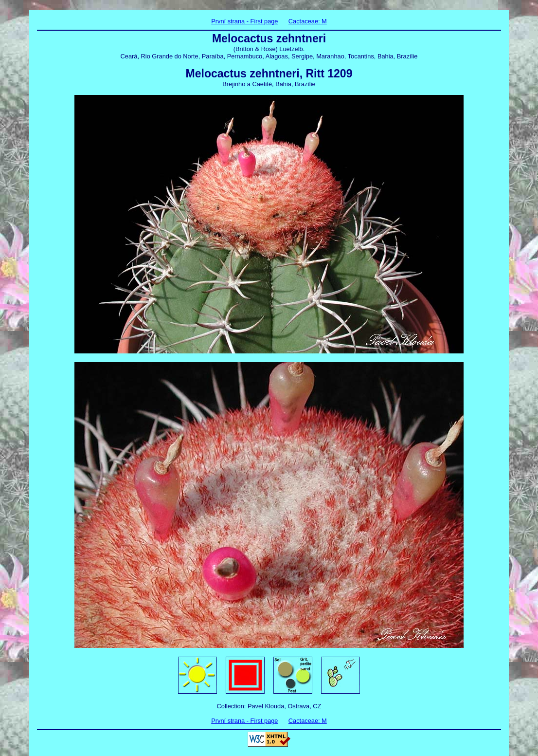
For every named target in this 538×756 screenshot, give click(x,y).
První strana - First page (244, 21)
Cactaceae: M (308, 21)
